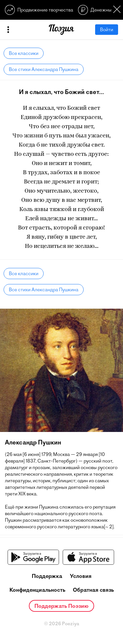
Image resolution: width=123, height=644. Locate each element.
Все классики (24, 53)
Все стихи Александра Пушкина (44, 69)
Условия (81, 576)
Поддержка (47, 576)
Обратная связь (93, 590)
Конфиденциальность (37, 590)
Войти (107, 30)
